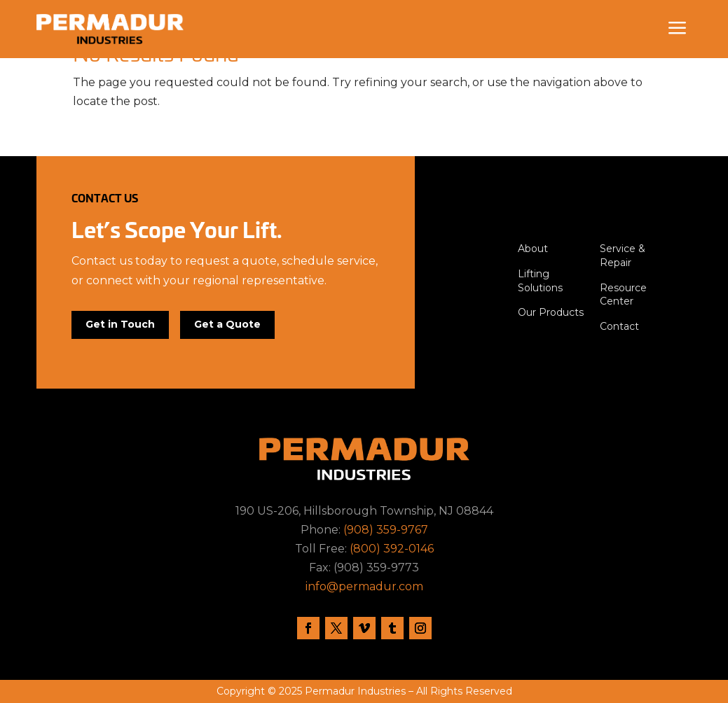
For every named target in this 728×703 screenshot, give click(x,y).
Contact (619, 326)
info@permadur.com (364, 586)
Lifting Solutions (540, 281)
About (533, 249)
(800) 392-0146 (392, 549)
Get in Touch (120, 324)
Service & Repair (623, 256)
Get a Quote (227, 324)
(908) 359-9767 (386, 530)
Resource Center (623, 295)
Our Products (551, 312)
